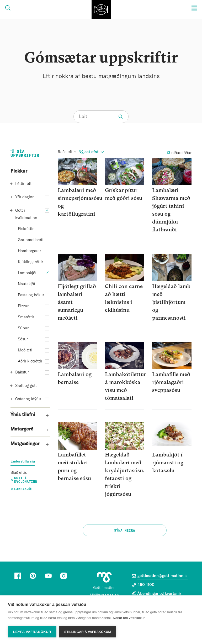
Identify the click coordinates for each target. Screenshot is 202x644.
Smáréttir (26, 317)
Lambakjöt (27, 273)
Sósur (23, 339)
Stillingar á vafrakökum (88, 632)
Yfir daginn (25, 197)
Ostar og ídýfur (28, 399)
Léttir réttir (25, 184)
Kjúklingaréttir (30, 262)
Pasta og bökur (31, 295)
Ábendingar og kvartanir (159, 594)
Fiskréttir (26, 229)
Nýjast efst (89, 152)
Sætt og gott (26, 386)
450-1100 (143, 585)
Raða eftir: (67, 152)
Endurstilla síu (23, 461)
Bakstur (22, 372)
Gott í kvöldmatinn (26, 214)
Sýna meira (125, 531)
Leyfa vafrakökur (32, 632)
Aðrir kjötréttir (30, 361)
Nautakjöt (26, 284)
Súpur (23, 328)
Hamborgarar (29, 251)
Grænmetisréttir (32, 240)
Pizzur (23, 306)
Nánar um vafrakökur (129, 618)
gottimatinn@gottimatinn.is (160, 576)
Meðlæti (25, 350)
